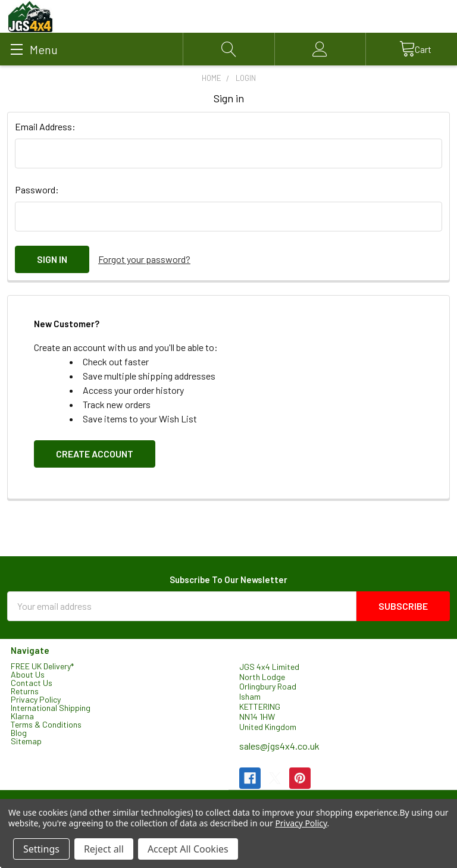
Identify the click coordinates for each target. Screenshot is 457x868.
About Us (28, 674)
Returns (25, 690)
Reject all (104, 849)
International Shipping (51, 707)
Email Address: (45, 126)
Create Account (95, 454)
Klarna (22, 715)
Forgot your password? (144, 259)
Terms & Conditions (46, 724)
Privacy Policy (36, 699)
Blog (19, 732)
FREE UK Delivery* (42, 665)
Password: (37, 189)
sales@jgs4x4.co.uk (279, 746)
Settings (41, 849)
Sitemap (26, 740)
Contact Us (32, 682)
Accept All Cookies (188, 849)
